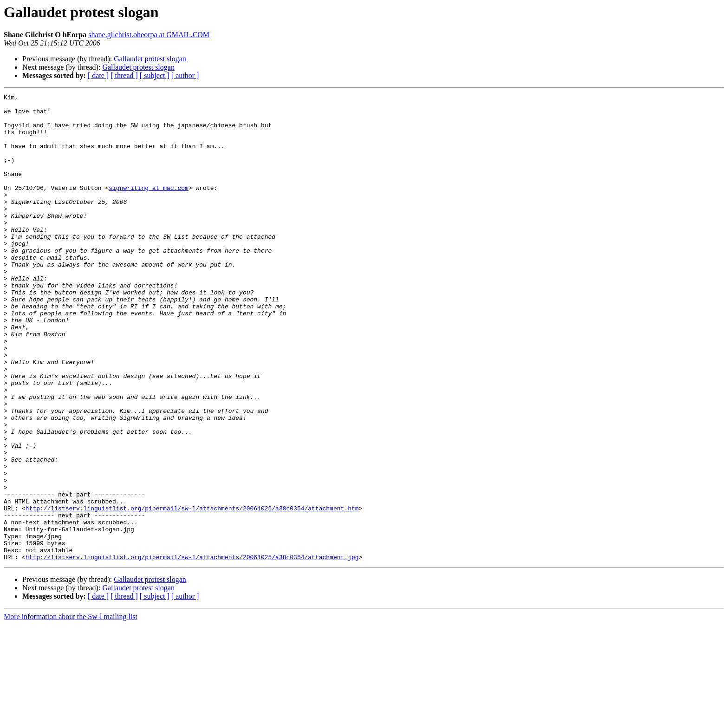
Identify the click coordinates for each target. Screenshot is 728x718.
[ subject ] (155, 75)
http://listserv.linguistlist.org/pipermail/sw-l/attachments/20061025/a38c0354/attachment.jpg (192, 650)
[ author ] (185, 75)
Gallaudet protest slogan (150, 59)
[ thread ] (124, 75)
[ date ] (98, 75)
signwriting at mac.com (149, 207)
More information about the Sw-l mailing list (71, 710)
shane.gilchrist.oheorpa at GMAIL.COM (149, 35)
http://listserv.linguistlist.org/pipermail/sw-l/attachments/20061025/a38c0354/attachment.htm (192, 592)
